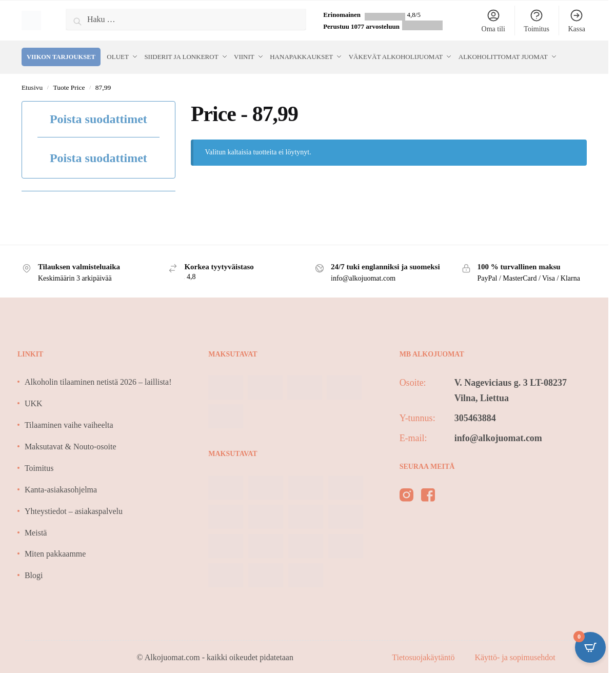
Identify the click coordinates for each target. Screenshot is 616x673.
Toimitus (536, 21)
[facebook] (428, 494)
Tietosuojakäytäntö (424, 655)
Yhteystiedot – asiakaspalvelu (74, 509)
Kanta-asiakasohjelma (61, 487)
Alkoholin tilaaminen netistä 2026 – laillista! (98, 380)
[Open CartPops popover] (590, 647)
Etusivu (32, 85)
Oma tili (493, 21)
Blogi (34, 573)
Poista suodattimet (98, 117)
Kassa (576, 21)
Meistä (36, 530)
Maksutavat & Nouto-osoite (71, 444)
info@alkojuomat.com (498, 436)
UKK (34, 401)
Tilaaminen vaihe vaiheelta (69, 423)
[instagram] (406, 494)
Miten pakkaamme (55, 552)
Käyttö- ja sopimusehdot (515, 655)
